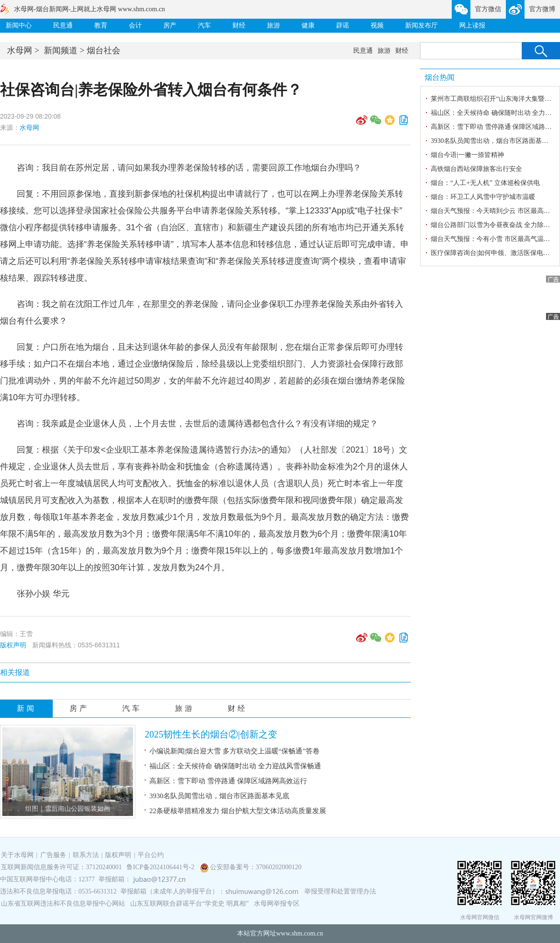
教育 (101, 25)
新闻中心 (19, 25)
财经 (239, 25)
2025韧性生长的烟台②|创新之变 (211, 734)
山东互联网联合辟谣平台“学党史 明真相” (189, 904)
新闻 (27, 708)
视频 (377, 25)
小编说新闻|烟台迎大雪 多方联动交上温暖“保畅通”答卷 (234, 751)
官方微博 (542, 9)
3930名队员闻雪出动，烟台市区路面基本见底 (219, 796)
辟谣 (343, 25)
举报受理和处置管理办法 (340, 891)
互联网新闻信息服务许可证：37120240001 (61, 867)
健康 (308, 25)
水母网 (20, 50)
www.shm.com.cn (300, 933)
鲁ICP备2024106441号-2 (161, 867)
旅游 (273, 25)
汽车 (204, 25)
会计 (135, 25)
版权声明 (13, 645)
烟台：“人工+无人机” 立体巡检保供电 (485, 183)
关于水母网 (18, 855)
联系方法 (86, 855)
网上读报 (472, 25)
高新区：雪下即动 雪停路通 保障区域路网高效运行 (228, 781)
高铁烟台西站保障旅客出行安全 (476, 169)
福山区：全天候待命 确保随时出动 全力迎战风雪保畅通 (235, 766)
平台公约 (151, 855)
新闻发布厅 (421, 25)
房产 (170, 25)
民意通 (63, 25)
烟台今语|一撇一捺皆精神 (467, 155)
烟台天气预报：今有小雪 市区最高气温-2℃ (493, 239)
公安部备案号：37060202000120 (256, 867)
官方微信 (488, 9)
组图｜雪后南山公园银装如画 (68, 809)
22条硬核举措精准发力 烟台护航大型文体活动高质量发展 (238, 811)
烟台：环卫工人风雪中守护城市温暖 (483, 197)
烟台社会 (104, 50)
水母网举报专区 (277, 904)
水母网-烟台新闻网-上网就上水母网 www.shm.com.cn (89, 9)
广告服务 (53, 855)
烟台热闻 (440, 77)
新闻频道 (61, 50)
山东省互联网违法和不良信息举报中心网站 (63, 904)
